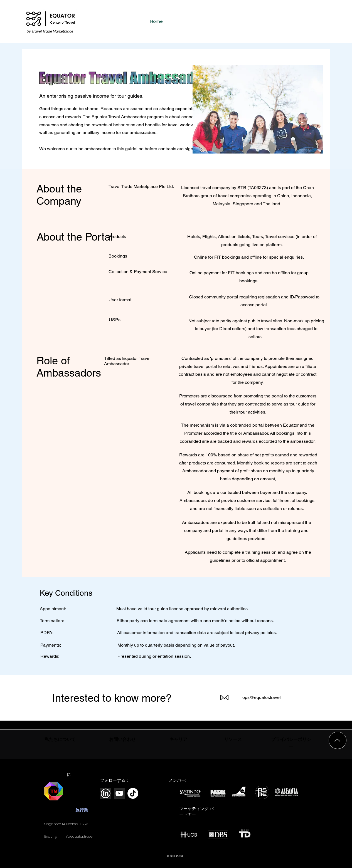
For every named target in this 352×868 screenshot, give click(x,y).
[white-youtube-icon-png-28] (119, 793)
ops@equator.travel (262, 697)
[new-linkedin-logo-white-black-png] (106, 793)
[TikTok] (133, 793)
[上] (338, 740)
